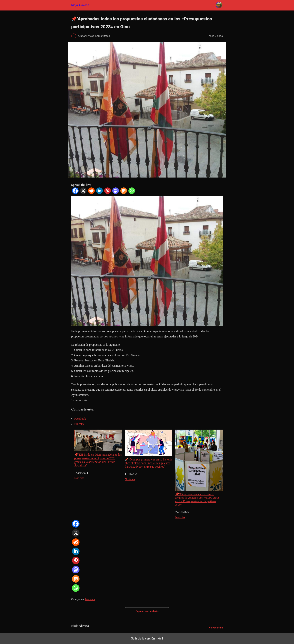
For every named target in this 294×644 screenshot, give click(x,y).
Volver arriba (216, 628)
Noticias (79, 478)
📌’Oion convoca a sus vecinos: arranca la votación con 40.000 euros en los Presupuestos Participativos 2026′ (199, 468)
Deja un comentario (147, 611)
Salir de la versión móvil (147, 638)
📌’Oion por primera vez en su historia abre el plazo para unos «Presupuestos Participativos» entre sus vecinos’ (148, 449)
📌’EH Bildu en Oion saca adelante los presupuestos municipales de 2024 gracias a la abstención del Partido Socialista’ (98, 448)
